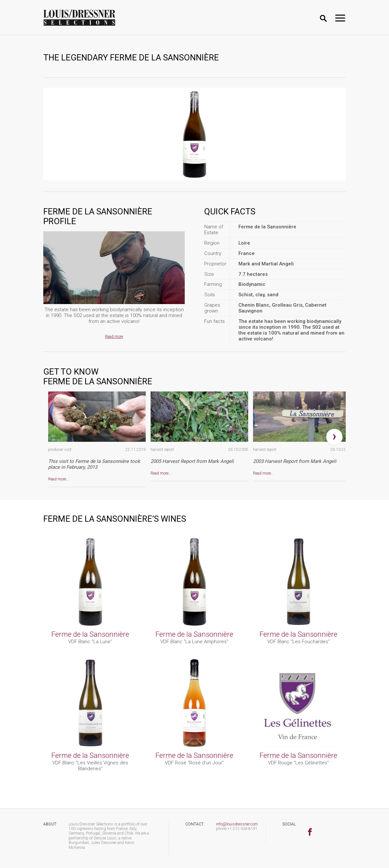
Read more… (58, 479)
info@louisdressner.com (237, 824)
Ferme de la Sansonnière (90, 634)
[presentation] (334, 437)
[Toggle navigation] (340, 18)
